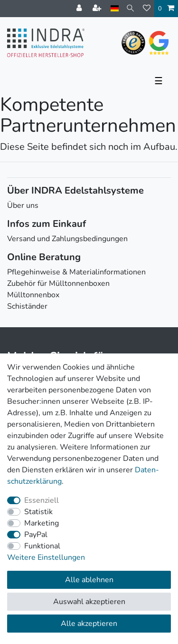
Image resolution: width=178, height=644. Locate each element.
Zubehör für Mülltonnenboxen (58, 283)
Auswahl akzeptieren (89, 602)
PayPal (36, 535)
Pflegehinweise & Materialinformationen (76, 272)
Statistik (38, 512)
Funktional (42, 546)
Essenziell (42, 500)
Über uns (23, 205)
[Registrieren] (98, 9)
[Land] (115, 8)
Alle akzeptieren (89, 624)
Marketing (42, 523)
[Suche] (131, 8)
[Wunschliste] (147, 9)
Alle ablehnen (89, 580)
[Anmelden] (80, 9)
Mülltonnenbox (33, 295)
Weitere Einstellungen (46, 557)
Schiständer (27, 306)
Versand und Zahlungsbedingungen (67, 239)
